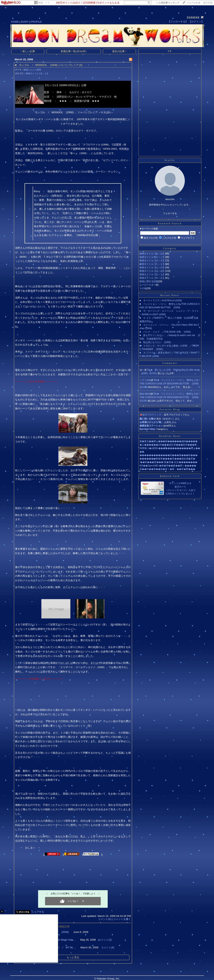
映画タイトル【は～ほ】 (152, 271)
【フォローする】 (178, 22)
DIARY (25, 22)
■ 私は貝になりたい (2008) (155, 342)
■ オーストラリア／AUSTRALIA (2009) (161, 301)
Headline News (170, 436)
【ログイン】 (196, 22)
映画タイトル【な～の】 (152, 268)
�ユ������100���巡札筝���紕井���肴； (169, 445)
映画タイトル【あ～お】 (152, 254)
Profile (170, 160)
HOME (15, 22)
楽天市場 (208, 3)
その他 (143, 288)
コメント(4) (105, 919)
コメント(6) (108, 947)
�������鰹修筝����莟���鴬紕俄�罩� (167, 459)
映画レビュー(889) (32, 70)
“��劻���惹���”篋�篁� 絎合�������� (168, 462)
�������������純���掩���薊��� (169, 455)
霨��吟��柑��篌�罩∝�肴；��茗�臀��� (167, 469)
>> (168, 3)
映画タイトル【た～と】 (152, 264)
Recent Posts (170, 295)
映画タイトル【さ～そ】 (152, 261)
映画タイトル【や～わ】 (152, 278)
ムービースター (148, 285)
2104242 (193, 17)
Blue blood (145, 394)
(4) (81, 65)
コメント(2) (105, 940)
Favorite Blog (170, 409)
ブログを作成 (193, 3)
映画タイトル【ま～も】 (37, 73)
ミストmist (145, 380)
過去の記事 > (119, 51)
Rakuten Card (170, 476)
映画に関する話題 (149, 281)
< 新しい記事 (28, 51)
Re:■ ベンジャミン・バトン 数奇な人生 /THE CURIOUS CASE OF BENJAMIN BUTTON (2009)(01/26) (170, 384)
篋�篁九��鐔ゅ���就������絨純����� (169, 441)
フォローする (170, 213)
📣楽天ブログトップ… (151, 415)
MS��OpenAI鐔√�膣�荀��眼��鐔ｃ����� (168, 466)
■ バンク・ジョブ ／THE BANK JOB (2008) (165, 332)
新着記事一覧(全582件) (74, 51)
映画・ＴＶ (44, 3)
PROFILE (36, 22)
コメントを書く (122, 919)
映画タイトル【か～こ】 (152, 257)
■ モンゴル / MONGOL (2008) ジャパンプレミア (47, 65)
